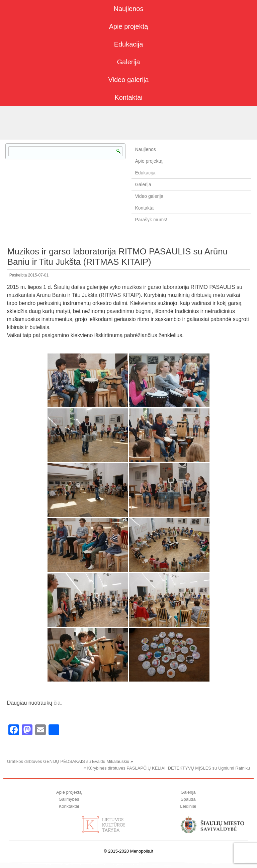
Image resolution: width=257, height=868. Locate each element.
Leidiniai (188, 806)
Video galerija (129, 80)
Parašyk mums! (151, 220)
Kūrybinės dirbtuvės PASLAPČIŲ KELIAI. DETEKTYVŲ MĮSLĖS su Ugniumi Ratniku (169, 768)
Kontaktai (128, 97)
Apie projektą (129, 26)
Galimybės (69, 799)
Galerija (129, 62)
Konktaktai (69, 806)
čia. (58, 703)
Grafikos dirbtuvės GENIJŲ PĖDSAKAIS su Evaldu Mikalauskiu (68, 761)
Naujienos (129, 9)
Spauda (188, 799)
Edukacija (129, 44)
